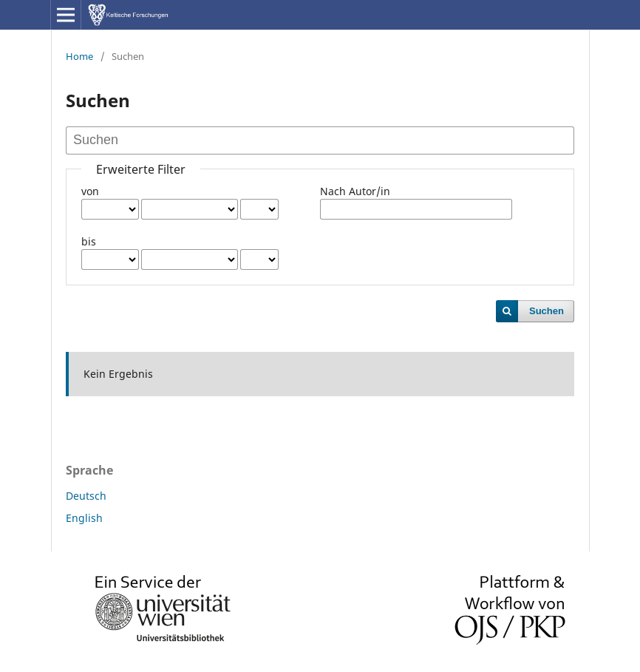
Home (79, 56)
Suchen (547, 311)
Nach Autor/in (355, 191)
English (84, 518)
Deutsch (86, 496)
